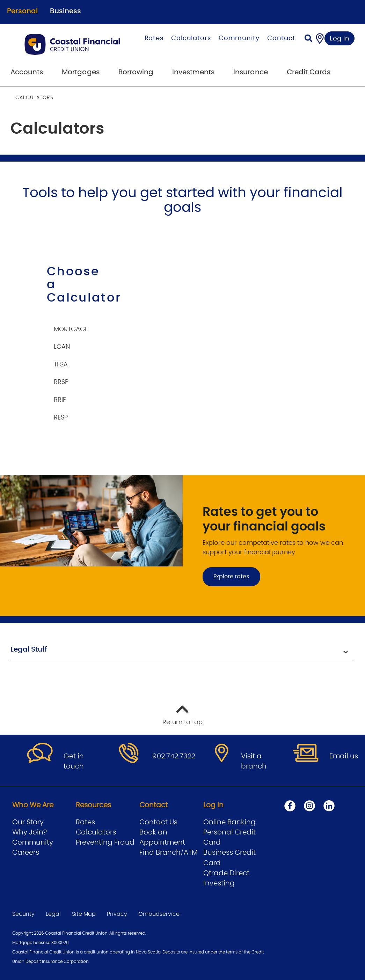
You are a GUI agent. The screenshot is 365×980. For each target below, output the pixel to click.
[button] (182, 650)
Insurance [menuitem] (251, 72)
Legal (53, 914)
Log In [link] (340, 39)
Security (23, 914)
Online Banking (229, 822)
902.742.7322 (174, 756)
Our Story (28, 822)
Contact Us (158, 822)
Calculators (191, 38)
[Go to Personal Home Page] (74, 44)
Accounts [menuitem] (27, 72)
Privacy (117, 914)
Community (239, 38)
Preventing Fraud (105, 842)
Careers (26, 853)
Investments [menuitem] (193, 72)
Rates (154, 38)
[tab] (75, 326)
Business (65, 11)
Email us (344, 756)
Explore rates (231, 577)
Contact (281, 38)
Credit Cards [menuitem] (309, 72)
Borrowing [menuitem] (136, 72)
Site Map (84, 914)
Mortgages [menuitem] (81, 72)
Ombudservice (159, 914)
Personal (22, 11)
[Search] (308, 39)
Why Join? (30, 832)
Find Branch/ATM (169, 853)
